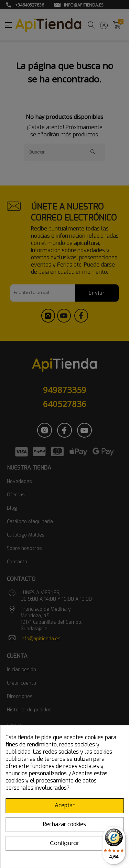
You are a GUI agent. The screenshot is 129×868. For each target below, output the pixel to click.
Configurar (64, 843)
